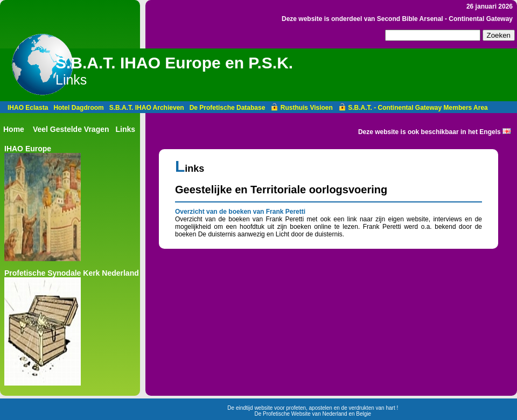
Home (14, 129)
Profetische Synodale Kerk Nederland (72, 273)
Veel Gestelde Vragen (71, 129)
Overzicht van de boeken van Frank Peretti (240, 212)
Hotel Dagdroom (78, 108)
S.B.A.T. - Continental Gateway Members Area (413, 108)
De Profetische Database (228, 108)
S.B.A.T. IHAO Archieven (147, 108)
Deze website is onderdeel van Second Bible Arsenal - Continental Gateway (397, 19)
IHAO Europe (28, 149)
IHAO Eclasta (28, 108)
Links (126, 129)
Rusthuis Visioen (301, 108)
